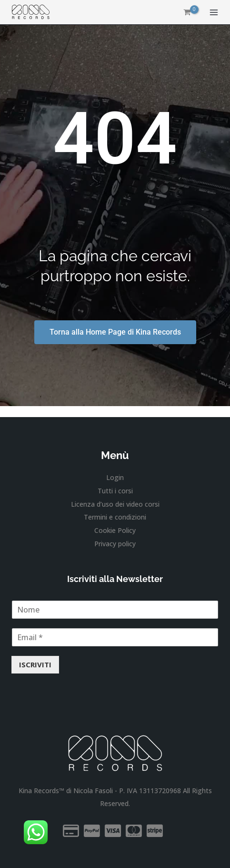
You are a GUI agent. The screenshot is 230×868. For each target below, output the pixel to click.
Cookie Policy (115, 530)
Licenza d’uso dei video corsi (115, 504)
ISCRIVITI (35, 664)
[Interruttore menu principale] (214, 12)
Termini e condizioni (115, 517)
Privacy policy (115, 544)
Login (115, 477)
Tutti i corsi (115, 491)
